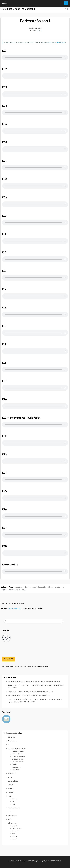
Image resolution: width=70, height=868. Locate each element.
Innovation (15, 831)
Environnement (17, 828)
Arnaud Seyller (61, 42)
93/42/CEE (12, 737)
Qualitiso (15, 836)
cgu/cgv (44, 861)
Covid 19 (15, 826)
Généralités (12, 773)
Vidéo (10, 819)
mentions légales (34, 861)
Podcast (40, 31)
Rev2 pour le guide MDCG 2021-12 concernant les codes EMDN (29, 695)
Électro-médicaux (18, 754)
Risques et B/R (16, 767)
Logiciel (14, 764)
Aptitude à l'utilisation (19, 751)
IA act (10, 777)
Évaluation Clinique (18, 759)
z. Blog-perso (12, 823)
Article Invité (12, 741)
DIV (9, 745)
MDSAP (11, 785)
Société (14, 839)
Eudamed (15, 799)
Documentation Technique (17, 748)
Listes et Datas (13, 781)
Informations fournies (19, 762)
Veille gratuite (12, 815)
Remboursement (14, 808)
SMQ (10, 812)
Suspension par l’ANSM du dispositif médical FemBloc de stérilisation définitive (34, 681)
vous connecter (15, 608)
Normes (11, 789)
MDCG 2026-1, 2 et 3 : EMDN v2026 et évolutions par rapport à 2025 (31, 692)
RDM (10, 796)
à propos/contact (55, 861)
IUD (13, 802)
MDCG (14, 804)
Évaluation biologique (19, 756)
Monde (14, 834)
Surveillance (16, 770)
